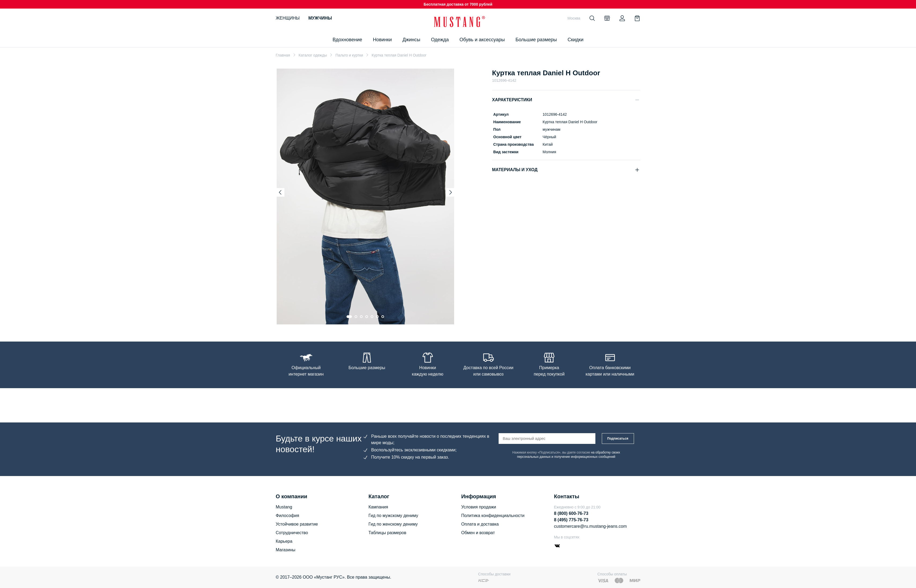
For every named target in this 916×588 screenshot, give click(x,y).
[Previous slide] (280, 192)
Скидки (575, 40)
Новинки (382, 40)
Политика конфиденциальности (493, 516)
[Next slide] (451, 192)
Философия (288, 516)
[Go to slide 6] (377, 317)
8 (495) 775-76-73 (571, 520)
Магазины (286, 550)
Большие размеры (536, 40)
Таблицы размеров (387, 533)
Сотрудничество (292, 533)
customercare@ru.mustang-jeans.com (590, 526)
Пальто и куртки (349, 55)
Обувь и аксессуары (482, 40)
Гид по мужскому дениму (393, 516)
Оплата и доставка (480, 524)
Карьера (284, 541)
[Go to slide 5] (372, 317)
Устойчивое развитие (297, 524)
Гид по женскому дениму (393, 524)
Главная (283, 55)
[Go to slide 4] (367, 317)
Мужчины (320, 18)
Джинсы (411, 40)
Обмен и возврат (478, 533)
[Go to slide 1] (349, 317)
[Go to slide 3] (361, 317)
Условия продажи (479, 507)
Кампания (378, 507)
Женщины (288, 18)
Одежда (440, 40)
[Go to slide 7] (383, 317)
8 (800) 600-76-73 (571, 513)
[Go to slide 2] (356, 317)
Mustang (284, 507)
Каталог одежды (313, 55)
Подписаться (618, 439)
